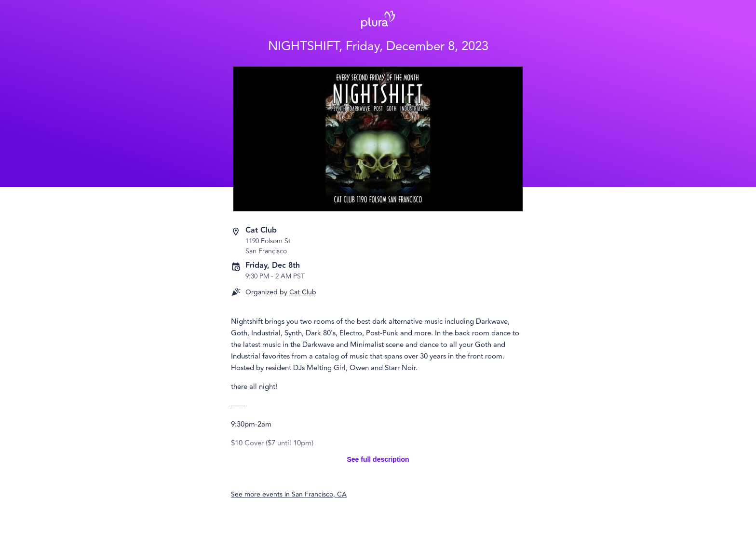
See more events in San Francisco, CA (289, 494)
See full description (378, 459)
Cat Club (303, 292)
